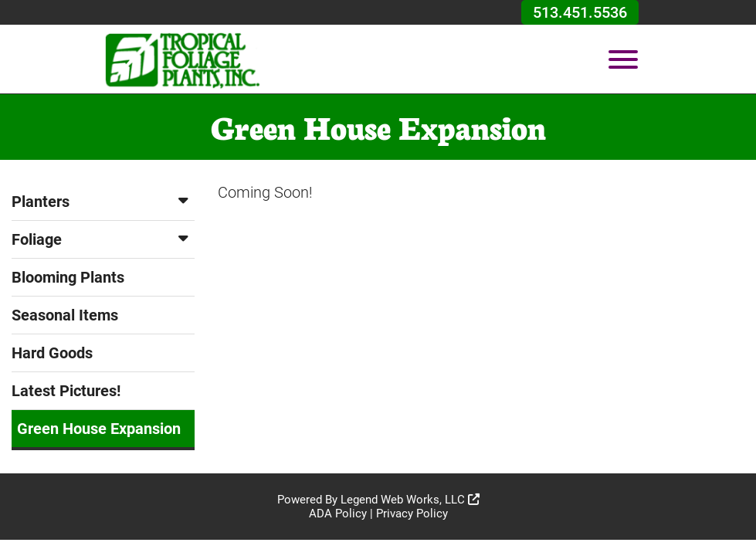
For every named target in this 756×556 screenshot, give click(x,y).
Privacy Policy (412, 514)
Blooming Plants (68, 277)
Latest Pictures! (66, 391)
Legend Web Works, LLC (410, 500)
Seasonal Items (65, 315)
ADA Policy (338, 514)
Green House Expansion (99, 429)
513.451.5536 (580, 12)
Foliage (103, 239)
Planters (103, 202)
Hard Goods (52, 353)
